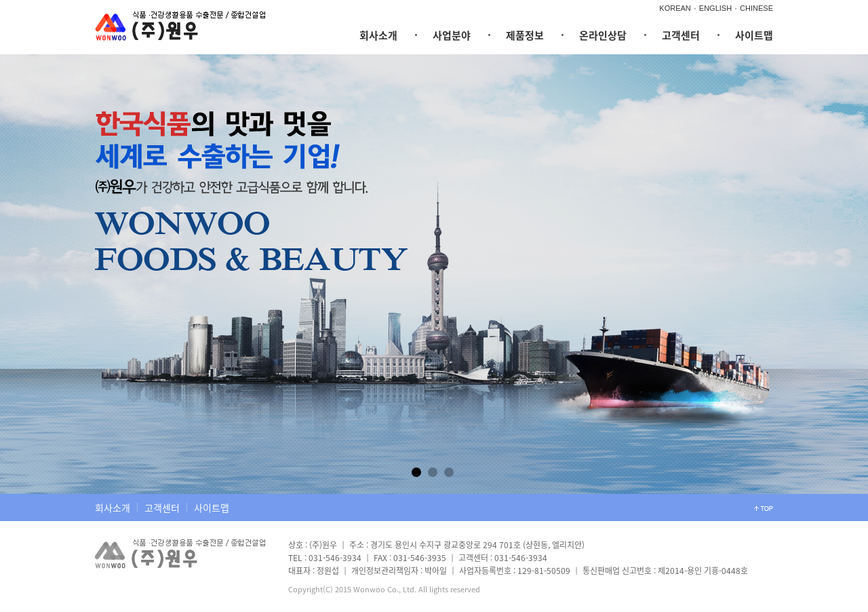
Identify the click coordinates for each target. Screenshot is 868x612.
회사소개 (378, 35)
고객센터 (681, 35)
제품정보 (525, 35)
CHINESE (756, 8)
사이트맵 (754, 35)
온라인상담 (603, 35)
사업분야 (452, 35)
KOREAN (675, 8)
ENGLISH (715, 8)
